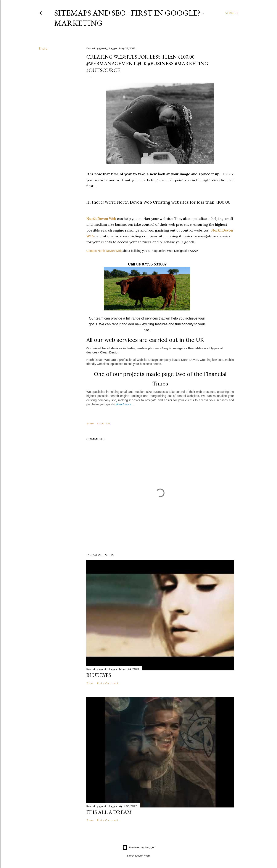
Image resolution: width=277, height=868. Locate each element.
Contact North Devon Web (104, 251)
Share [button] (43, 49)
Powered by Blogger (138, 847)
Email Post (104, 423)
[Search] (232, 13)
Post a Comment (108, 683)
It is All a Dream (109, 812)
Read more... (125, 404)
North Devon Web (101, 219)
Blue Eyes (99, 675)
